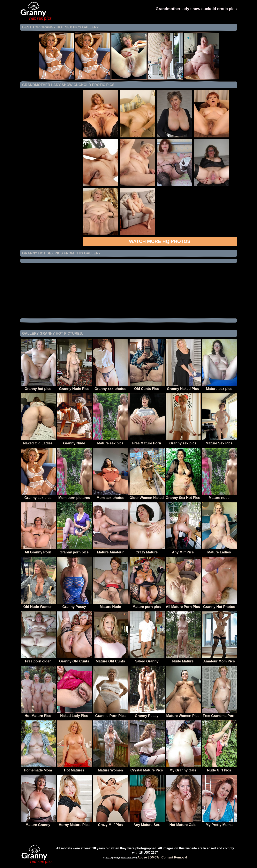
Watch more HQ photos (160, 241)
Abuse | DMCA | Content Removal (162, 857)
